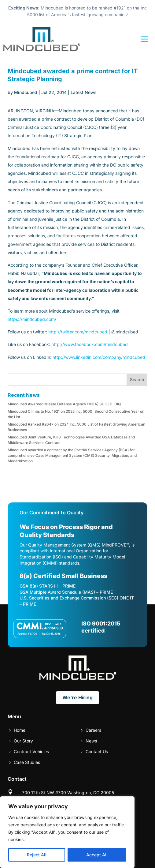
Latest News (84, 92)
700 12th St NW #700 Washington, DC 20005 (68, 793)
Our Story (23, 741)
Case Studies (27, 762)
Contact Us (97, 752)
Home (20, 730)
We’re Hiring (77, 697)
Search (137, 380)
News (91, 741)
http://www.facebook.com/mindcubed (90, 344)
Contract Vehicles (31, 752)
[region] (67, 832)
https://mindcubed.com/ (32, 319)
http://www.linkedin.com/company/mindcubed (99, 357)
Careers (93, 730)
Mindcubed (26, 92)
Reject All (37, 855)
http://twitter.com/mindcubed (78, 332)
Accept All (97, 855)
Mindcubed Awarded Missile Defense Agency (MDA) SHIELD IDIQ (64, 404)
